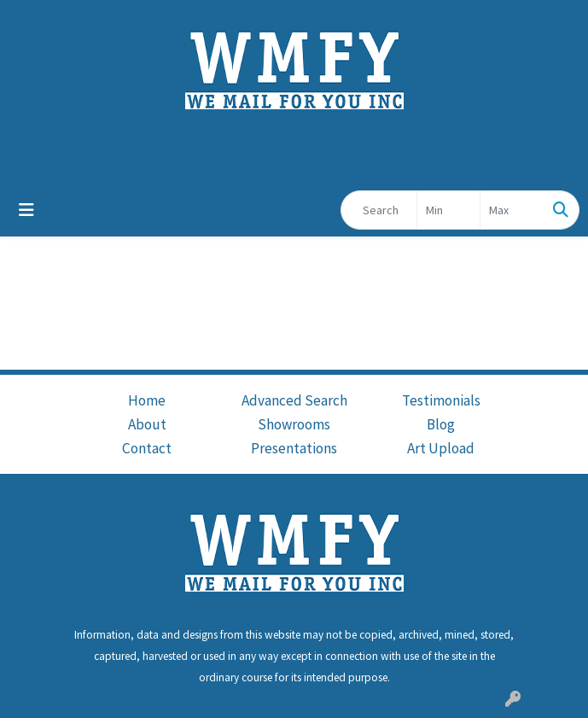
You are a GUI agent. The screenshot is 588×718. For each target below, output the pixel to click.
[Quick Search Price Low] (448, 210)
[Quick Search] (379, 210)
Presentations (294, 448)
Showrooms (294, 424)
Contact (147, 448)
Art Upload (441, 448)
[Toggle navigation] (26, 210)
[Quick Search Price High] (512, 210)
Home (147, 400)
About (147, 424)
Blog (441, 424)
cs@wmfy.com (304, 151)
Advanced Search (294, 400)
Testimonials (441, 400)
